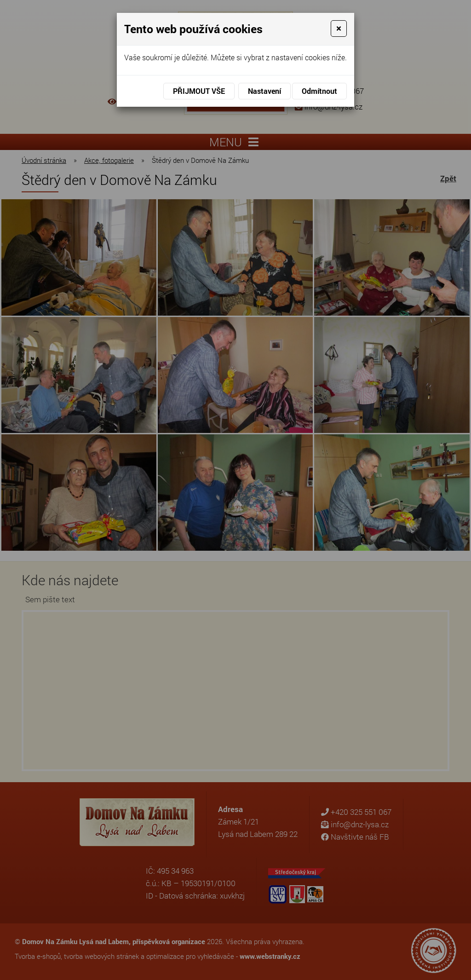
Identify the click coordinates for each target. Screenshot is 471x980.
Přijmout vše (199, 91)
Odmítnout (319, 91)
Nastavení (264, 91)
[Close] (339, 29)
